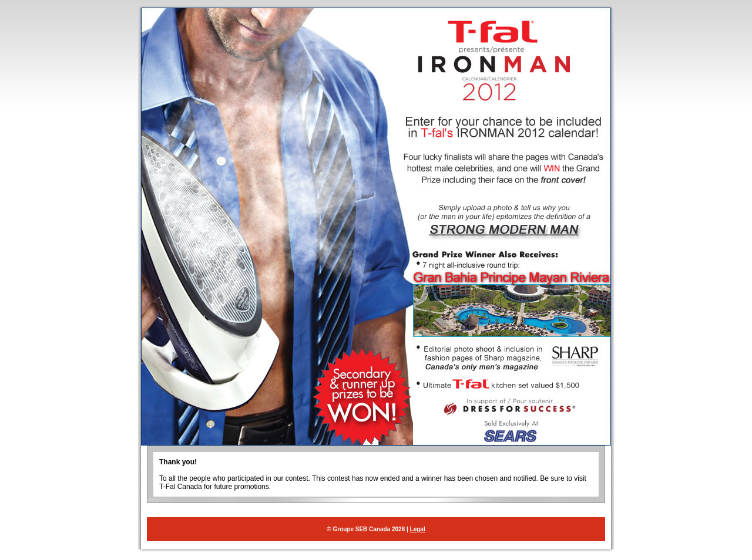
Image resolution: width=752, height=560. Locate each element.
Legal (418, 529)
